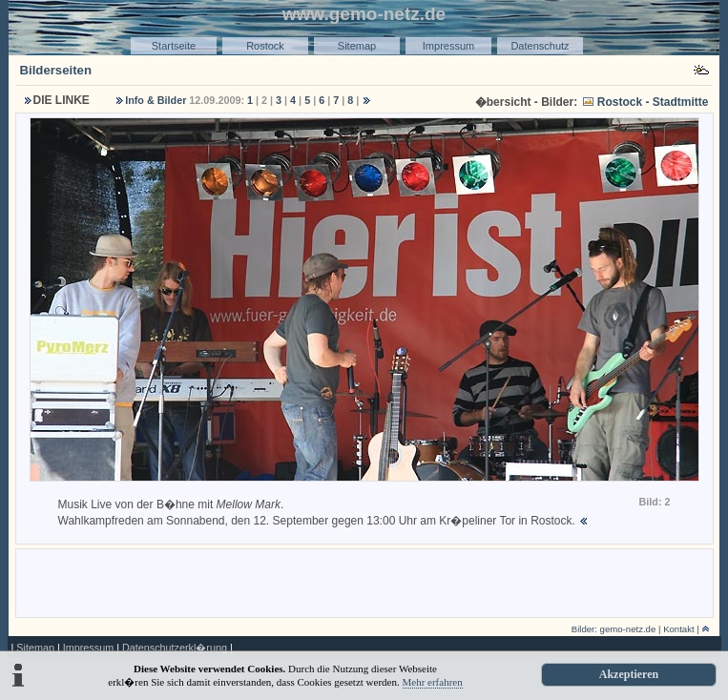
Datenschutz (540, 46)
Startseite (174, 46)
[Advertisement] (364, 582)
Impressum (448, 46)
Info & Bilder (156, 100)
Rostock (265, 46)
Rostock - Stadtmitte (653, 102)
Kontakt (679, 629)
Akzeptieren (629, 674)
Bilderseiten (56, 70)
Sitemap (357, 46)
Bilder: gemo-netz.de (614, 629)
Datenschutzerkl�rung (175, 648)
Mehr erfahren (433, 682)
